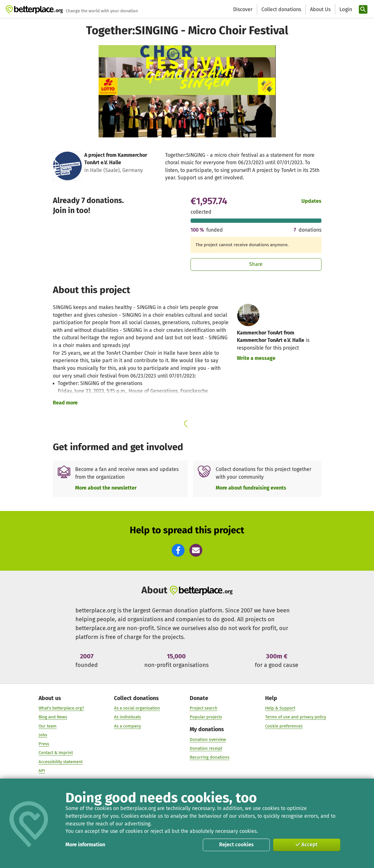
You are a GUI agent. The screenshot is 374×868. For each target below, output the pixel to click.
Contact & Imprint (56, 753)
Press (44, 744)
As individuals (127, 717)
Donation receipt (206, 748)
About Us (320, 9)
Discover (243, 9)
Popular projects (206, 717)
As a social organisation (137, 708)
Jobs (43, 735)
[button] (178, 550)
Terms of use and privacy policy (296, 717)
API (42, 770)
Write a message (256, 358)
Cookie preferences (284, 726)
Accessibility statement (61, 761)
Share (256, 264)
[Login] (345, 10)
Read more (65, 403)
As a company (127, 726)
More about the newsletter (106, 488)
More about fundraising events (251, 488)
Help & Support (280, 708)
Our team (48, 726)
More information (85, 845)
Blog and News (53, 717)
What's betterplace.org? (61, 708)
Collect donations (281, 9)
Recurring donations (209, 757)
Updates (311, 201)
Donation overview (208, 739)
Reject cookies (236, 845)
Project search (203, 708)
